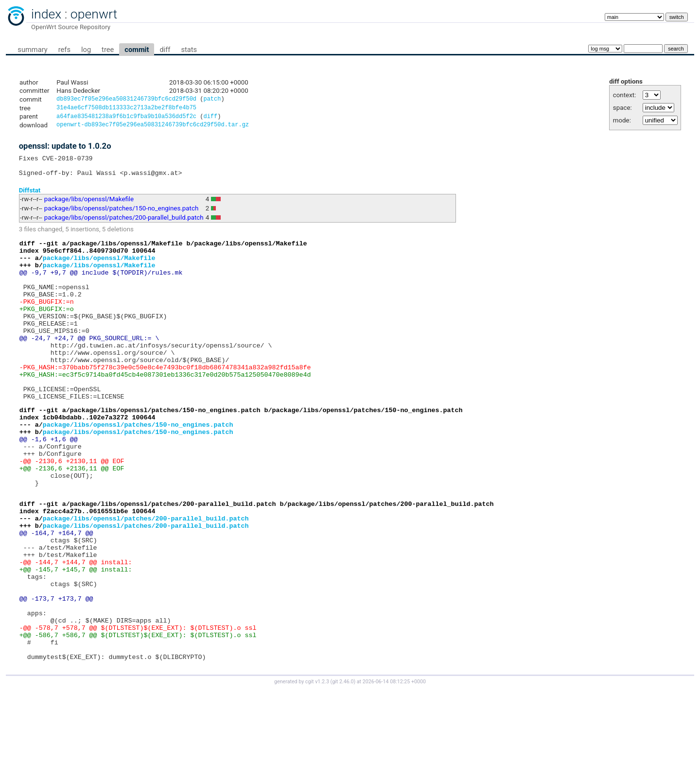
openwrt (94, 14)
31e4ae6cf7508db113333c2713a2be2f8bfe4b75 (126, 109)
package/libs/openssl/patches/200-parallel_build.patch (124, 225)
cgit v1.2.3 (317, 771)
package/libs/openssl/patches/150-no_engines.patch (122, 216)
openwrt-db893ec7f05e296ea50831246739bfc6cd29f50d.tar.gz (153, 128)
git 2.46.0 (343, 771)
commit (137, 50)
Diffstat (30, 198)
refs (64, 50)
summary (32, 50)
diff (165, 50)
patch (212, 100)
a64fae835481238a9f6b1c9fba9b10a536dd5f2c (126, 119)
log (86, 50)
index (46, 14)
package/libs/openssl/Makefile (89, 207)
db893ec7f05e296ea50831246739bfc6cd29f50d (126, 100)
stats (189, 50)
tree (108, 50)
